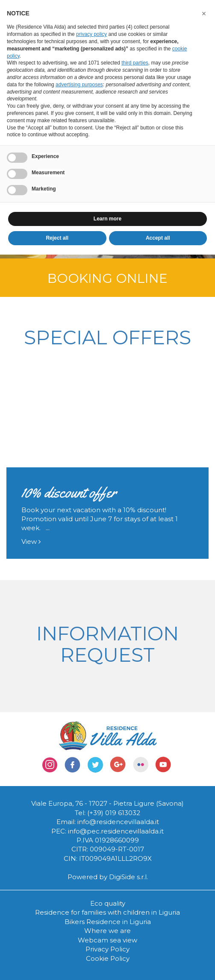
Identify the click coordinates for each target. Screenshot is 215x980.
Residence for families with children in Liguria (107, 912)
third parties (135, 63)
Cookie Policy (108, 958)
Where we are (107, 931)
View (31, 541)
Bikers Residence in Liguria (108, 922)
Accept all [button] (158, 238)
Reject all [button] (57, 238)
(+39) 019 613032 (114, 813)
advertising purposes (79, 85)
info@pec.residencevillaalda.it (116, 831)
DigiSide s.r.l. (128, 877)
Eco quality (108, 903)
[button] (204, 14)
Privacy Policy (107, 949)
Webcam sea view (107, 940)
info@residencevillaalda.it (118, 822)
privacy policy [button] (91, 34)
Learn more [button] (107, 219)
